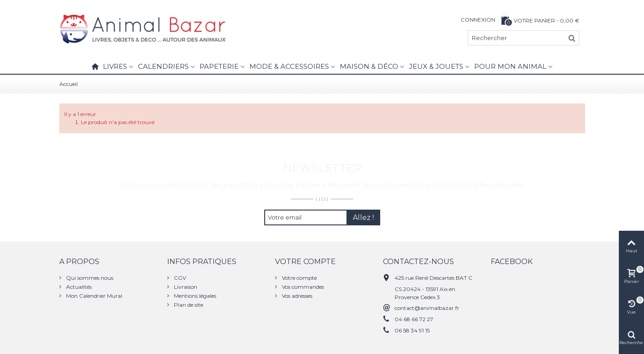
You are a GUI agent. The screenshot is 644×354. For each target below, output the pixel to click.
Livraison (185, 287)
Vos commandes (302, 287)
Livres (115, 66)
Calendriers (163, 66)
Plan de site (188, 305)
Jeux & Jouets (436, 66)
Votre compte (299, 278)
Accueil (69, 84)
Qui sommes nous (89, 278)
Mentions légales (194, 296)
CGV (179, 278)
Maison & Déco (369, 66)
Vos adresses (296, 296)
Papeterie (219, 66)
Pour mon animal (510, 66)
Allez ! (363, 217)
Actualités (78, 287)
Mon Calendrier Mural (93, 296)
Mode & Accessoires (289, 66)
